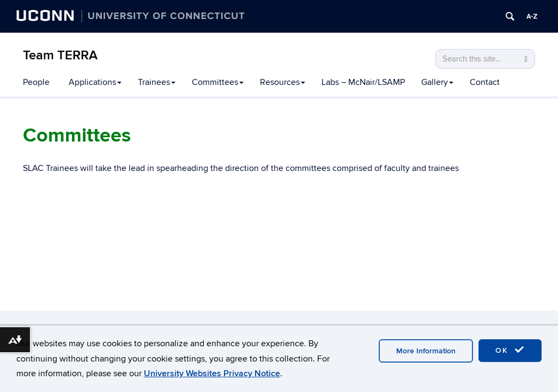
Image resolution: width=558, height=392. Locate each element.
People (36, 82)
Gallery (437, 82)
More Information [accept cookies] (426, 351)
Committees (218, 82)
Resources (283, 82)
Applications (95, 82)
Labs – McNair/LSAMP (363, 82)
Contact (485, 82)
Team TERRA (60, 55)
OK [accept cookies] (510, 350)
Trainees (157, 82)
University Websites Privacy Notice (212, 373)
